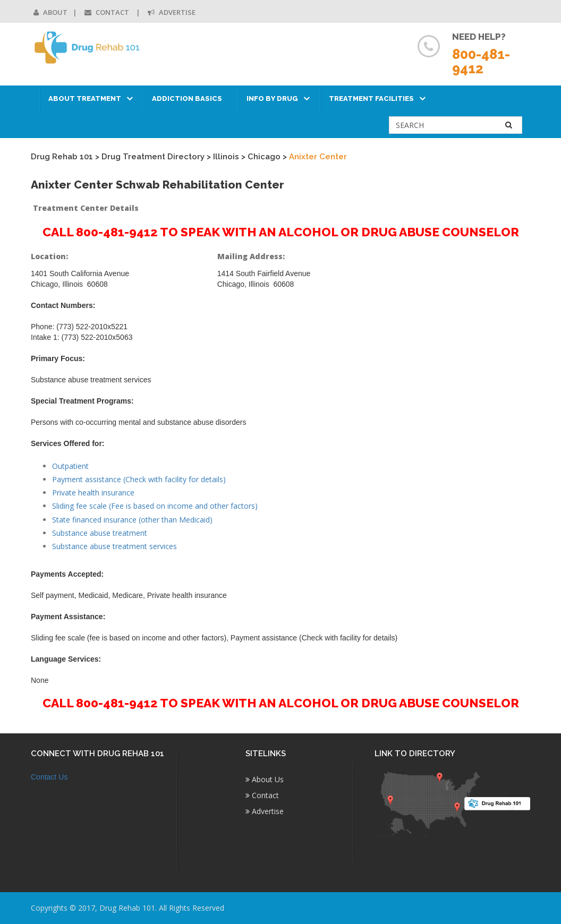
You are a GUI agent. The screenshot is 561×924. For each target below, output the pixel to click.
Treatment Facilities (371, 99)
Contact (108, 12)
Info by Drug (272, 99)
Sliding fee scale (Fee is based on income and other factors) (155, 506)
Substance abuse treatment (100, 533)
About (50, 12)
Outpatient (70, 466)
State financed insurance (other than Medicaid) (132, 520)
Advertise (172, 12)
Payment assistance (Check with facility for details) (139, 479)
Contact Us (49, 777)
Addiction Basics (187, 99)
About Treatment (85, 99)
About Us (265, 779)
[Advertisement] (474, 409)
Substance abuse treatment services (114, 546)
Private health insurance (93, 493)
